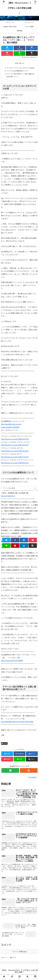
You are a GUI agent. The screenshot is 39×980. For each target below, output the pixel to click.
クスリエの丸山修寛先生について (17, 71)
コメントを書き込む (20, 952)
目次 (17, 63)
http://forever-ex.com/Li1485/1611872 (15, 451)
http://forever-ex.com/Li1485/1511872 (15, 445)
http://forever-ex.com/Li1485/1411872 (15, 439)
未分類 (5, 743)
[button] (35, 489)
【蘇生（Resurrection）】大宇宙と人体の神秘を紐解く (19, 8)
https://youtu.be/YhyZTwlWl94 (12, 661)
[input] (20, 488)
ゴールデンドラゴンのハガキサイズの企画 (20, 68)
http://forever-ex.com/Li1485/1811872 (15, 463)
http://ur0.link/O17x (8, 496)
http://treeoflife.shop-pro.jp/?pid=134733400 (17, 722)
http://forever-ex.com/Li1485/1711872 (15, 457)
